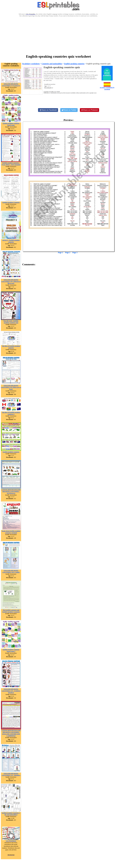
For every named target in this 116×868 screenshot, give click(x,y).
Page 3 (75, 253)
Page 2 (68, 253)
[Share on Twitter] (69, 110)
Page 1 (60, 253)
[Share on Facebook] (48, 110)
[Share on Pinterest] (89, 110)
